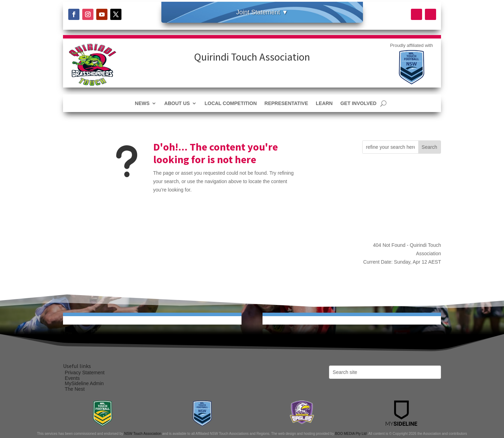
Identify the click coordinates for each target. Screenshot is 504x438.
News (142, 103)
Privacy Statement (85, 373)
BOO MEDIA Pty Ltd (351, 434)
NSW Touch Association (143, 434)
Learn (324, 103)
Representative (286, 103)
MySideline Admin (84, 383)
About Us (177, 103)
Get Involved (358, 103)
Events (72, 378)
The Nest (75, 389)
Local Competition (230, 103)
